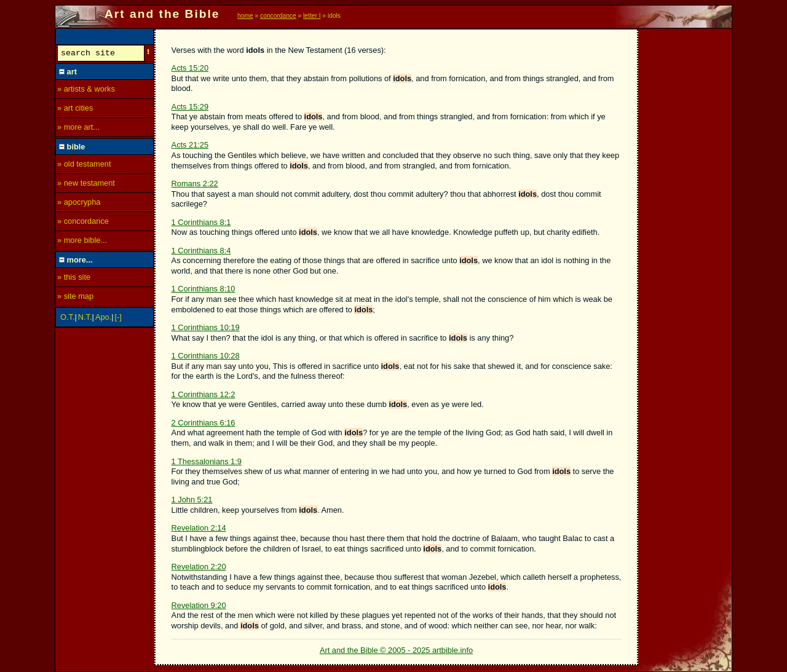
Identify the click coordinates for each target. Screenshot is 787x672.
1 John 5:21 (192, 500)
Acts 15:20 (190, 68)
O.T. (67, 319)
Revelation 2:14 (199, 528)
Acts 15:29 (190, 107)
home (245, 16)
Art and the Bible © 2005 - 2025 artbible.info (396, 650)
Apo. (103, 319)
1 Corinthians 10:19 (206, 327)
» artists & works (86, 91)
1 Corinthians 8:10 (204, 289)
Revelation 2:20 (199, 567)
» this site (74, 279)
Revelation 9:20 (199, 605)
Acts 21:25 (190, 145)
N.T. (85, 319)
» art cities (75, 110)
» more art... (78, 129)
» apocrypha (79, 204)
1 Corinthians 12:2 (204, 394)
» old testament (84, 166)
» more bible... (82, 242)
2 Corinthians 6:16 (204, 423)
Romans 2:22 (195, 184)
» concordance (83, 223)
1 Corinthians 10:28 (206, 356)
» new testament (86, 185)
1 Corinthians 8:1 (201, 222)
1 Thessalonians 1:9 (207, 461)
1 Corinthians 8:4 (201, 251)
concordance (278, 16)
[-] (118, 319)
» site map (75, 298)
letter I (312, 16)
